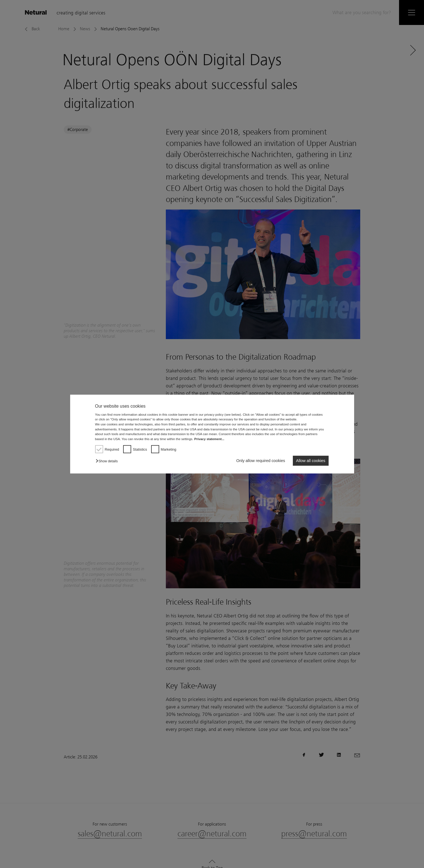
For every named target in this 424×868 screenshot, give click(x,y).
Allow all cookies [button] (311, 461)
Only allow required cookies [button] (261, 461)
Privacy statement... (209, 439)
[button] (108, 461)
